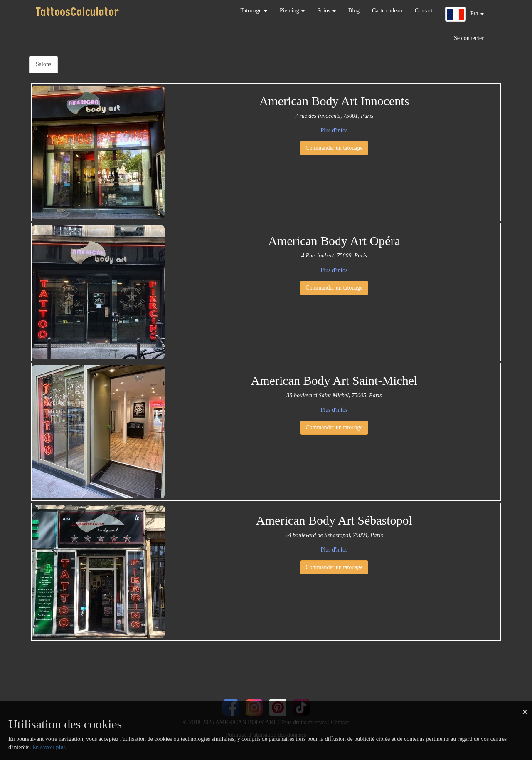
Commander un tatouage (334, 148)
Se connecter (469, 38)
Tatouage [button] (254, 11)
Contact (424, 11)
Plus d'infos (334, 130)
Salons (43, 64)
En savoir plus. (50, 747)
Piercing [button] (292, 11)
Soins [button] (326, 11)
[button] (464, 14)
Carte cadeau (387, 11)
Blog (354, 11)
